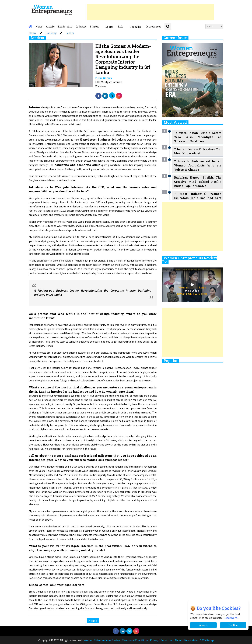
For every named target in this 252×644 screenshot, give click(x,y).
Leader (70, 33)
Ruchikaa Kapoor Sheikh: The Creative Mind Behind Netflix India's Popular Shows (198, 182)
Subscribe (167, 640)
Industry (81, 27)
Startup (95, 27)
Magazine (135, 27)
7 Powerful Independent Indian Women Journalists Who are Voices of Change (198, 165)
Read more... (231, 618)
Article (50, 27)
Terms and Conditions (135, 640)
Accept (203, 625)
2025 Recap (207, 640)
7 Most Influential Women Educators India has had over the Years (198, 198)
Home (33, 33)
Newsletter (191, 640)
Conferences (153, 27)
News (39, 27)
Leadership (65, 27)
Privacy (154, 640)
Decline (233, 625)
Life (121, 27)
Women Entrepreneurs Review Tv (190, 260)
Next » (93, 621)
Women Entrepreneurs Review (102, 640)
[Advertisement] (150, 12)
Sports (110, 27)
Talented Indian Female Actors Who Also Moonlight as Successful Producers (198, 137)
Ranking (51, 33)
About (178, 640)
